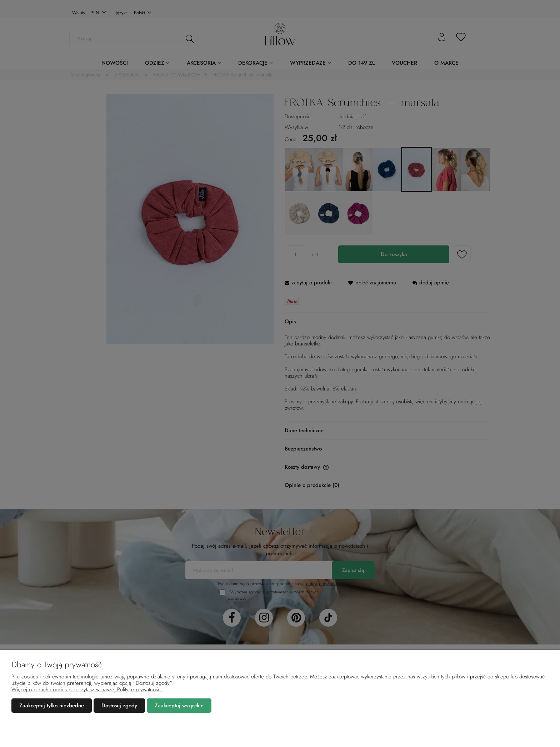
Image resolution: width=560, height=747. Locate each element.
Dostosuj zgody (119, 706)
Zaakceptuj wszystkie (179, 706)
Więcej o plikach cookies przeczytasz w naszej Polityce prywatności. (87, 689)
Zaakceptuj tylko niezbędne (52, 706)
